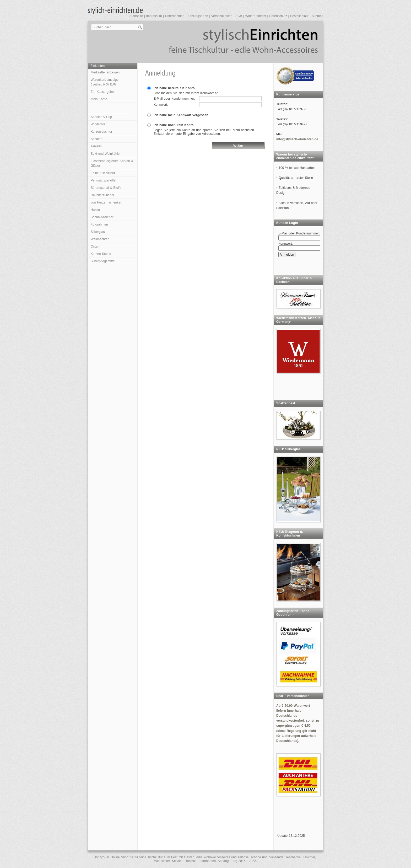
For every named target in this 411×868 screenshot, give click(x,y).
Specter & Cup (101, 117)
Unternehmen (175, 16)
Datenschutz (278, 16)
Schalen (96, 139)
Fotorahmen (99, 224)
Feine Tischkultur (103, 173)
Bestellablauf (299, 16)
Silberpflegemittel (103, 261)
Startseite (136, 16)
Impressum (154, 16)
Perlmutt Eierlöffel (103, 180)
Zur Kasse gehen (103, 92)
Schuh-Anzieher (102, 217)
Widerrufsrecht (256, 16)
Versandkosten (222, 16)
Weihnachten (100, 239)
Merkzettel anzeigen (105, 72)
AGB (239, 16)
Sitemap (318, 16)
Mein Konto (99, 99)
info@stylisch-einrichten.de (297, 139)
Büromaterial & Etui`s (106, 188)
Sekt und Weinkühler (106, 154)
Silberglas (98, 232)
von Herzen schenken (106, 202)
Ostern (96, 247)
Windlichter (99, 124)
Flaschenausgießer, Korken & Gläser (112, 163)
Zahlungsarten (198, 16)
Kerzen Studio (101, 254)
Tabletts (96, 146)
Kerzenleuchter (101, 132)
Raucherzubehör (102, 195)
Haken (95, 210)
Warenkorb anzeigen (106, 82)
